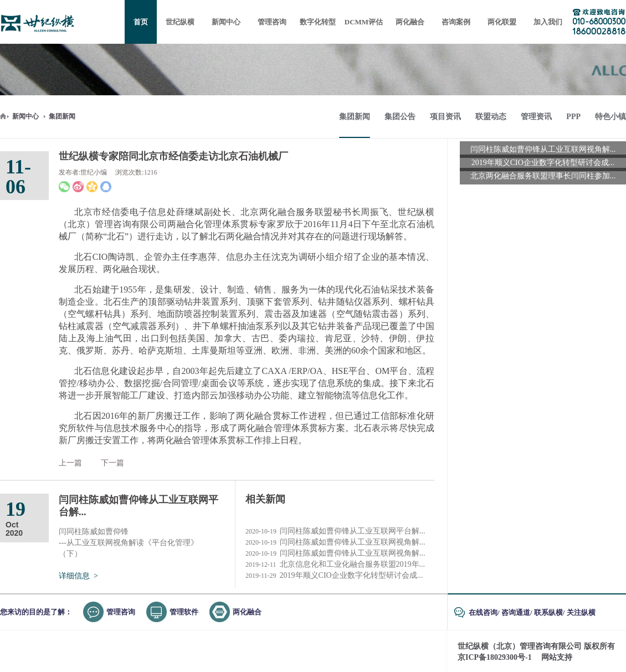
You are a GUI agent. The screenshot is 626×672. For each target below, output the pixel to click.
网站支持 (557, 657)
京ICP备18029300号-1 (495, 657)
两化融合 (247, 612)
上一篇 (70, 463)
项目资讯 (445, 117)
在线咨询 (483, 612)
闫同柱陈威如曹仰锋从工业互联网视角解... (335, 542)
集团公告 (400, 117)
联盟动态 (491, 117)
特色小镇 (610, 117)
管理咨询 (121, 612)
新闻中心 (25, 116)
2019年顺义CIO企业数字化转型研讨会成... (334, 576)
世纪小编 (94, 172)
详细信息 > (78, 576)
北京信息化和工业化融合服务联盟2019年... (335, 565)
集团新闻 (62, 116)
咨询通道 (516, 612)
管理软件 (184, 612)
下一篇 (112, 463)
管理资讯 (536, 117)
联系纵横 (548, 612)
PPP (573, 117)
